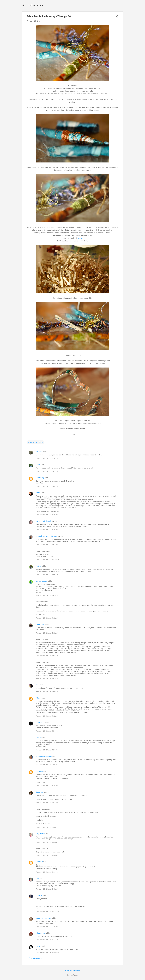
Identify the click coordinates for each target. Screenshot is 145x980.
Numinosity (40, 478)
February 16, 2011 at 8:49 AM (47, 889)
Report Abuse (73, 975)
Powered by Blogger (72, 970)
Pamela (39, 493)
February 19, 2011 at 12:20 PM (47, 953)
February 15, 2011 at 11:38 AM (47, 855)
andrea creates (41, 581)
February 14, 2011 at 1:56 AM (47, 575)
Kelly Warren (40, 834)
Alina (38, 685)
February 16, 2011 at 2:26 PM (47, 927)
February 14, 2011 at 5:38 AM (47, 633)
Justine (38, 566)
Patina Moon (35, 5)
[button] (117, 17)
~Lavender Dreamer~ (44, 756)
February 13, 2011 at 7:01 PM (47, 471)
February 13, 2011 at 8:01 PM (47, 545)
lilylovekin (39, 452)
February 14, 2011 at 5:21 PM (47, 765)
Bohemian (40, 792)
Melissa (39, 465)
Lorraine (39, 946)
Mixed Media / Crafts (35, 442)
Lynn (37, 879)
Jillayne (39, 698)
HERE (81, 238)
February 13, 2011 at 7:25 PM (47, 515)
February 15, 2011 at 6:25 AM (47, 827)
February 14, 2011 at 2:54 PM (47, 731)
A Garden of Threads (44, 521)
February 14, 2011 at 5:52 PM (47, 802)
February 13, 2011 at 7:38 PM (47, 530)
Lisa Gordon (40, 722)
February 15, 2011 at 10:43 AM (47, 842)
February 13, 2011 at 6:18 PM (47, 458)
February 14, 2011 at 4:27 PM (47, 750)
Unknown (39, 771)
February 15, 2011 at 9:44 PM (47, 872)
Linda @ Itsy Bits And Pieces (47, 536)
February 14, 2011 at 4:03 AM (47, 595)
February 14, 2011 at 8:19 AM (47, 716)
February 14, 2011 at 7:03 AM (47, 656)
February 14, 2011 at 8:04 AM (47, 691)
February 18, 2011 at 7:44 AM (47, 940)
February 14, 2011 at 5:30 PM (47, 786)
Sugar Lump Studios (43, 918)
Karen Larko (40, 624)
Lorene (38, 737)
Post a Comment (35, 958)
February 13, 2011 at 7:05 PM (47, 486)
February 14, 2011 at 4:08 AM (47, 618)
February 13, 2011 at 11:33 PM (47, 560)
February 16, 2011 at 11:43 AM (47, 912)
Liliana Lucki (40, 933)
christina (39, 895)
